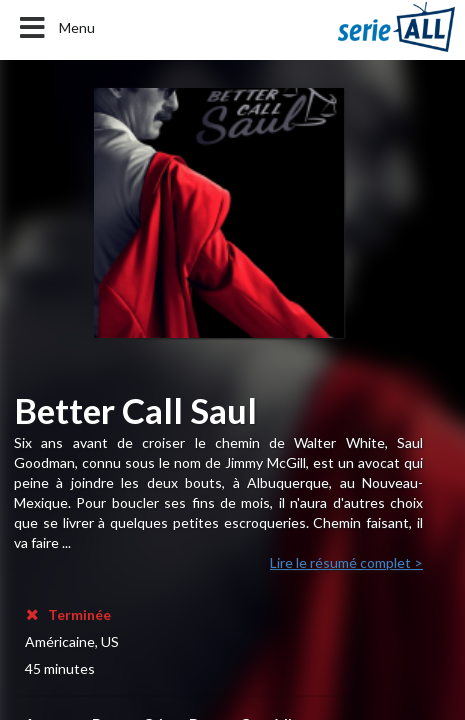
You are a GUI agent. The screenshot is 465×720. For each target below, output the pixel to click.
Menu (55, 28)
